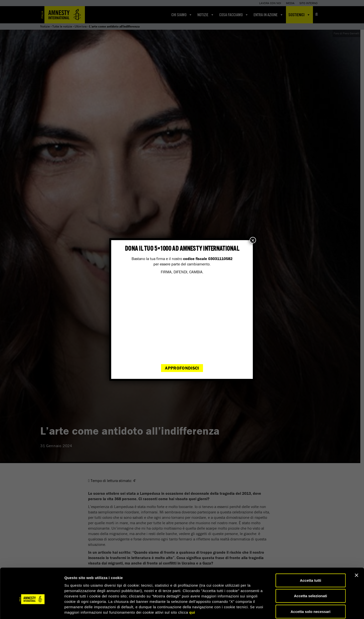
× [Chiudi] (253, 240)
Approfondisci (182, 368)
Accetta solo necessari (311, 587)
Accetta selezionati (310, 571)
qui (192, 588)
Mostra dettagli (258, 609)
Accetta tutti (311, 556)
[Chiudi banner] (356, 551)
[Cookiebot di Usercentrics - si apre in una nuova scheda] (32, 609)
